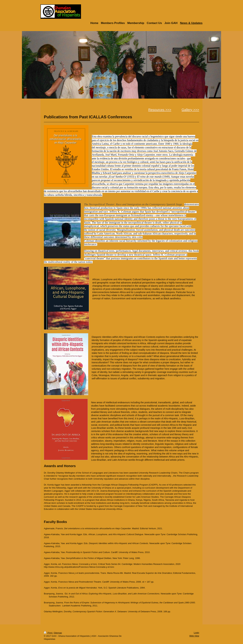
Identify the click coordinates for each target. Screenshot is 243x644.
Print (48, 633)
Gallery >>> (190, 110)
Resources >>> (160, 110)
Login (196, 633)
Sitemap (58, 633)
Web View (194, 636)
